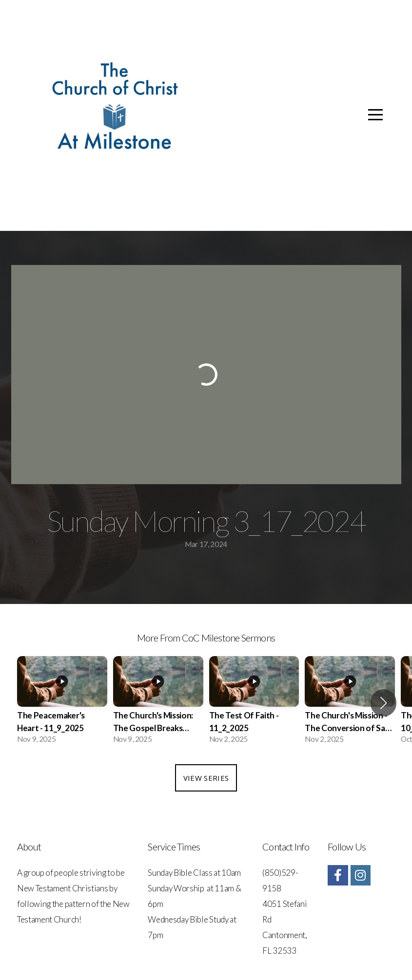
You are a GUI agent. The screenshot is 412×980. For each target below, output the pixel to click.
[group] (62, 703)
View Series (206, 778)
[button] (383, 703)
